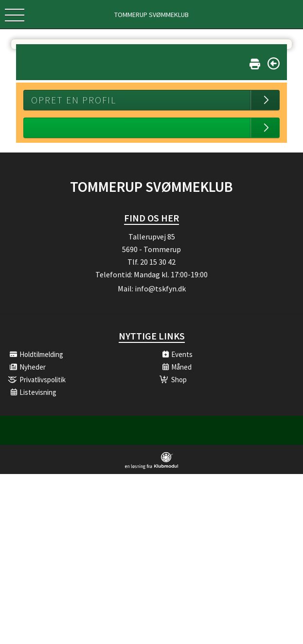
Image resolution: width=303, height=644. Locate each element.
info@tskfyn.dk (160, 288)
